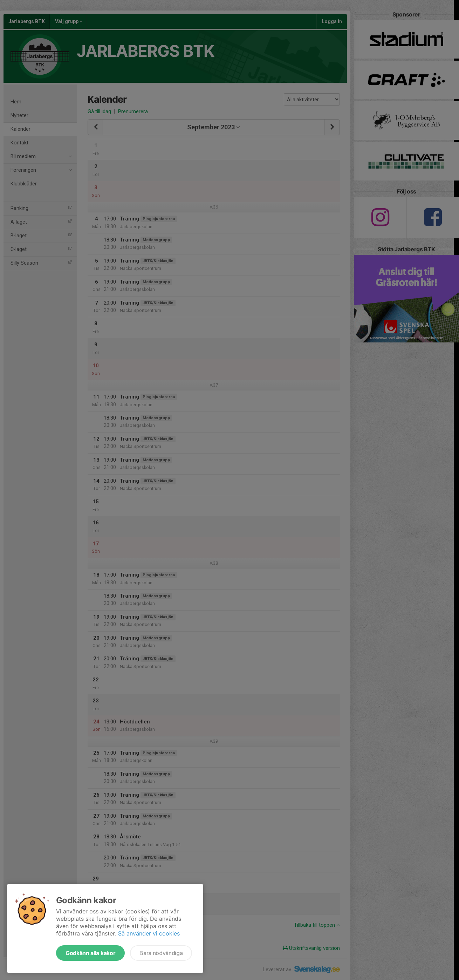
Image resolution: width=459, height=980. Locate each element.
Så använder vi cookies (149, 933)
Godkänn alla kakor (90, 953)
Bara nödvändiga (161, 953)
